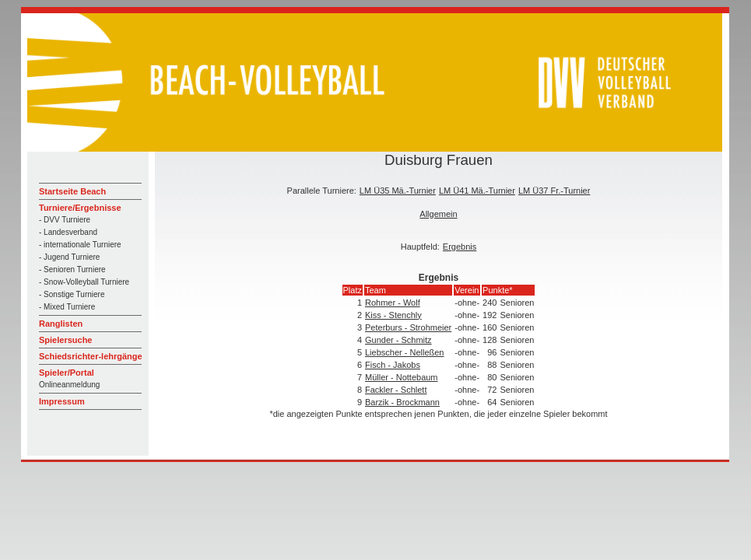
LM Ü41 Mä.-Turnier (477, 191)
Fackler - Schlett (396, 390)
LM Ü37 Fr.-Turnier (554, 191)
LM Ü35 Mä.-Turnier (398, 191)
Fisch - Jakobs (393, 365)
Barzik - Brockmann (402, 402)
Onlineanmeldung (69, 385)
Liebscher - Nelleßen (405, 352)
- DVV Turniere (65, 220)
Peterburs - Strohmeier (408, 327)
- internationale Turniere (80, 245)
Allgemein (438, 214)
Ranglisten (61, 324)
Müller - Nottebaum (402, 377)
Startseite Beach (72, 191)
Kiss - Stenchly (393, 315)
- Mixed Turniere (67, 307)
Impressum (62, 401)
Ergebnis (460, 247)
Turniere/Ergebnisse (80, 208)
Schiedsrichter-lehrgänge (91, 356)
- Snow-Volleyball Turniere (84, 282)
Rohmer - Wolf (393, 303)
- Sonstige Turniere (72, 294)
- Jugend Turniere (69, 257)
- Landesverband (68, 232)
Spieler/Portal (67, 373)
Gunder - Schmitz (398, 340)
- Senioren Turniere (72, 269)
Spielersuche (65, 340)
